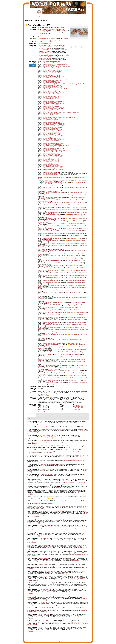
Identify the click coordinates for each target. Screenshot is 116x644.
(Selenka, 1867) (75, 325)
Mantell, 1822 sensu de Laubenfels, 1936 (51, 47)
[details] (46, 395)
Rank (34, 37)
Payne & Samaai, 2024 (55, 64)
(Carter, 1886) (74, 188)
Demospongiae (44, 31)
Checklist (40, 14)
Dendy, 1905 (51, 233)
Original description (33, 392)
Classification (32, 29)
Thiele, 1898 (51, 114)
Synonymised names (32, 46)
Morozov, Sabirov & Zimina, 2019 (56, 79)
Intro (41, 9)
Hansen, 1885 (51, 100)
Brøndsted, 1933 (51, 73)
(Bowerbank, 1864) (52, 280)
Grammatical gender (32, 389)
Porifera (58, 29)
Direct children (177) (32, 62)
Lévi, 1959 (50, 164)
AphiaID (34, 28)
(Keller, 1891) (77, 312)
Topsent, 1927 (51, 106)
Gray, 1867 (44, 48)
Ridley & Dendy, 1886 (53, 70)
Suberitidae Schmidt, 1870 (45, 42)
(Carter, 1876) (76, 195)
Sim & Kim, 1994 (52, 127)
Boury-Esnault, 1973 (53, 298)
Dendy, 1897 (50, 90)
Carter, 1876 (51, 195)
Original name (32, 44)
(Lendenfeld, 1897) (77, 275)
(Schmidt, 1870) (75, 202)
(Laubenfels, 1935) (52, 131)
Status (34, 35)
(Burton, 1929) (51, 362)
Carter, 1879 (53, 192)
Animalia (45, 29)
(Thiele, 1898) (51, 95)
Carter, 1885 (50, 380)
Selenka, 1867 (50, 325)
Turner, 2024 (51, 63)
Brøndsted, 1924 (51, 62)
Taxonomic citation (33, 398)
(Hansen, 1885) (76, 226)
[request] (50, 452)
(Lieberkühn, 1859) (52, 260)
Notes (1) (56, 415)
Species (40, 10)
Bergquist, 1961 (52, 88)
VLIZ (57, 641)
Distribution (39, 13)
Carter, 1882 (51, 215)
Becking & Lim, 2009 (53, 93)
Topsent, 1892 (51, 216)
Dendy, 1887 (51, 283)
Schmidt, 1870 (51, 91)
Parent (34, 42)
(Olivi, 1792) (51, 94)
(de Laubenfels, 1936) (52, 383)
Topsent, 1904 (52, 99)
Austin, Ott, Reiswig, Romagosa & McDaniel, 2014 (59, 117)
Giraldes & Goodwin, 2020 (53, 123)
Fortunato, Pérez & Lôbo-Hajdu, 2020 (56, 146)
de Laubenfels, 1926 (52, 270)
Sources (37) (31, 415)
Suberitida (43, 32)
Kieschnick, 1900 (51, 315)
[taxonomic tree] (41, 411)
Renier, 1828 (45, 53)
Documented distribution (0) (44, 415)
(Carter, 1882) (76, 215)
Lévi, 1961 (50, 307)
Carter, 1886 (51, 98)
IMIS (36, 503)
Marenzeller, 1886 (52, 85)
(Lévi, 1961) (75, 307)
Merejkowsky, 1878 (53, 101)
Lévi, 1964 (51, 74)
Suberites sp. (80, 40)
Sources (40, 15)
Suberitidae (55, 32)
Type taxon (33, 39)
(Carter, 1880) (73, 255)
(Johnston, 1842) (52, 78)
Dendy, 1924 (53, 136)
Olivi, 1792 (47, 39)
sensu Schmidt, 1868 (49, 54)
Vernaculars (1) (73, 415)
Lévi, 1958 (51, 165)
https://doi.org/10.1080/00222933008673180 (74, 460)
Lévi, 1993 (50, 141)
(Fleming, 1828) (51, 173)
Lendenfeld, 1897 (46, 55)
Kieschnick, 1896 (52, 147)
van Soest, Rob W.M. (78, 405)
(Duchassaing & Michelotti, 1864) (56, 67)
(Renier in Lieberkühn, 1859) (54, 302)
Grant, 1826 (75, 278)
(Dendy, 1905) (74, 233)
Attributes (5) (64, 415)
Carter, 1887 (52, 365)
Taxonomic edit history (32, 405)
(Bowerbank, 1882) (52, 359)
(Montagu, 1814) (51, 162)
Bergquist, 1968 (52, 69)
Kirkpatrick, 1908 (52, 327)
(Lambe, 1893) (51, 320)
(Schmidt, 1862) (74, 200)
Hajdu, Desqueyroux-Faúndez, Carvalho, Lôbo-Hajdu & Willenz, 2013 (64, 84)
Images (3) (31, 418)
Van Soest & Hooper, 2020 (54, 107)
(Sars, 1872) (76, 332)
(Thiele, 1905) (77, 212)
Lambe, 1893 (50, 120)
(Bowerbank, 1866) (52, 236)
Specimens (39, 11)
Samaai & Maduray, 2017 (55, 89)
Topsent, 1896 (54, 178)
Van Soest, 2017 (53, 86)
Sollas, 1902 (52, 300)
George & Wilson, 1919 (54, 373)
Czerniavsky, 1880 (53, 143)
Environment (32, 387)
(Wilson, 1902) (51, 121)
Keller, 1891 (51, 81)
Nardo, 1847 (50, 128)
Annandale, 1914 (53, 197)
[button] (27, 25)
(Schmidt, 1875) (53, 156)
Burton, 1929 (45, 58)
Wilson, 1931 (51, 138)
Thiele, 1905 (45, 57)
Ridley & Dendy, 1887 (54, 130)
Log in (40, 16)
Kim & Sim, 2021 (52, 80)
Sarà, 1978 (51, 161)
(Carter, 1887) (74, 315)
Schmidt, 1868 (45, 60)
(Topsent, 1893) (52, 310)
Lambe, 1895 (51, 83)
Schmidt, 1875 (51, 241)
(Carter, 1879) (75, 268)
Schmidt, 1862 (51, 172)
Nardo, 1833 (45, 44)
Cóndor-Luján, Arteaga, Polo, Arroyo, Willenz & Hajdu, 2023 (60, 112)
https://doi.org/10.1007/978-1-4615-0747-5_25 (69, 482)
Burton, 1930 (44, 46)
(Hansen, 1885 (76, 190)
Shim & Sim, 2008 (53, 104)
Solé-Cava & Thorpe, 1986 (54, 125)
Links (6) (82, 415)
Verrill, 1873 (51, 218)
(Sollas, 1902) (77, 300)
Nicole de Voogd (77, 641)
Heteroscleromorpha (60, 31)
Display (32, 65)
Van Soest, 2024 (51, 68)
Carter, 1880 (52, 133)
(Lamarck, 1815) (52, 253)
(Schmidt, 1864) (51, 185)
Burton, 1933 (51, 159)
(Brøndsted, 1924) (54, 148)
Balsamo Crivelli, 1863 (54, 221)
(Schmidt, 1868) (52, 163)
